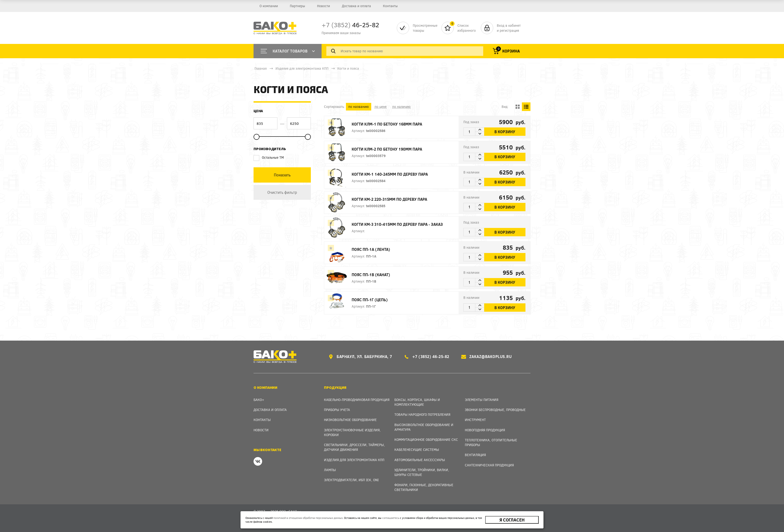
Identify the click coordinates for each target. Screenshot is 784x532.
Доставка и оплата (356, 6)
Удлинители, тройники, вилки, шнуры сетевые (422, 472)
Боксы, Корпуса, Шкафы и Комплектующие (417, 402)
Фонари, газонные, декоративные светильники (424, 487)
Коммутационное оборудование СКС (426, 440)
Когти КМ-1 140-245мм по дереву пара (390, 174)
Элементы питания (482, 400)
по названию (359, 107)
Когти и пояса (348, 68)
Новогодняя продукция (485, 430)
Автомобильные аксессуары (420, 460)
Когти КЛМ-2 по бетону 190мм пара (387, 149)
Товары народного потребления (422, 414)
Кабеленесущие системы (417, 450)
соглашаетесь (391, 518)
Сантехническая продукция (489, 465)
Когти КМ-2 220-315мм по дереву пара (389, 199)
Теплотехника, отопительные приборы (491, 442)
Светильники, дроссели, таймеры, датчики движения (354, 447)
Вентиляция (475, 455)
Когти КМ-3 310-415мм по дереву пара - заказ (397, 224)
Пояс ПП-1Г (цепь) (370, 300)
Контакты (390, 6)
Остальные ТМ (269, 158)
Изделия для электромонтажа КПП (302, 68)
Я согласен (512, 520)
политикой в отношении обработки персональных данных (308, 518)
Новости (323, 6)
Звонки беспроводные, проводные (495, 410)
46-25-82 (350, 25)
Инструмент (475, 420)
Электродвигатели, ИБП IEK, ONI (351, 480)
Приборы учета (337, 410)
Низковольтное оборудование (350, 420)
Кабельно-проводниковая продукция (357, 400)
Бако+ (259, 400)
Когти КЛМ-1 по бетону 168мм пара (387, 124)
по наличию (401, 107)
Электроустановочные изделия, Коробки (352, 432)
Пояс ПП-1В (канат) (371, 275)
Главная (261, 68)
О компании (269, 6)
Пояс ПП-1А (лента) (371, 249)
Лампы (330, 470)
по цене (381, 107)
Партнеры (297, 6)
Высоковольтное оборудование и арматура (424, 427)
